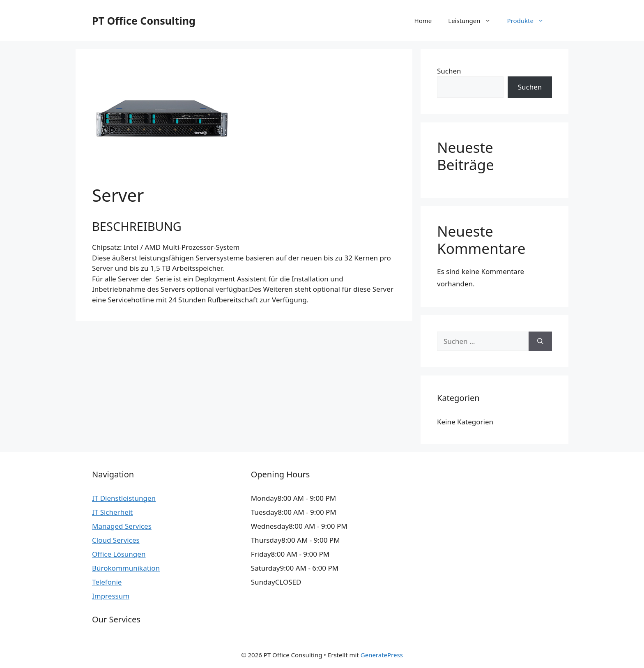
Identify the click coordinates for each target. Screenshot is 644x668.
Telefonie (107, 582)
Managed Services (122, 526)
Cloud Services (116, 540)
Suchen (449, 71)
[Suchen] (540, 341)
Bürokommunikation (126, 568)
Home (423, 21)
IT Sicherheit (112, 512)
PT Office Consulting (144, 21)
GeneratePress (382, 655)
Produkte (530, 21)
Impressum (111, 596)
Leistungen (473, 21)
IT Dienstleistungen (124, 498)
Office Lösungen (119, 554)
